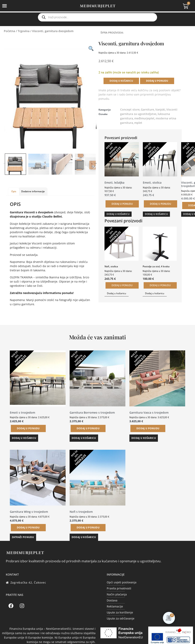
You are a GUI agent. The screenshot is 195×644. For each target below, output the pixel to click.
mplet (138, 123)
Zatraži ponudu (23, 537)
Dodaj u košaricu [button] (118, 214)
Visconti (172, 109)
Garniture (147, 109)
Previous (4, 163)
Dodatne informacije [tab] (33, 191)
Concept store (130, 109)
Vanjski (160, 109)
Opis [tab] (14, 191)
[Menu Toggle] (5, 6)
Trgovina (24, 31)
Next (95, 163)
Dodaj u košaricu (121, 81)
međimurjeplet (144, 118)
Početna (9, 31)
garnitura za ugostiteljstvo (138, 114)
